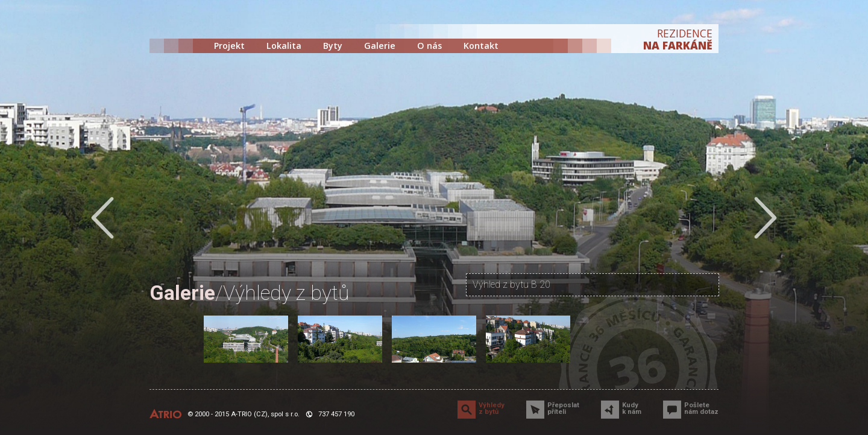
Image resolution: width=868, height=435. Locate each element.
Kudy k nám (632, 408)
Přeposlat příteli (563, 408)
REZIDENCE (678, 39)
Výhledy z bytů (492, 408)
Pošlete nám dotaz (701, 408)
